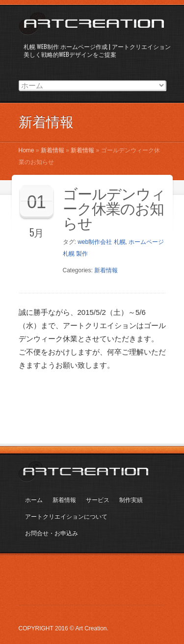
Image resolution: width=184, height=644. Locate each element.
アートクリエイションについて (66, 517)
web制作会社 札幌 (101, 242)
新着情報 (53, 150)
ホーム (34, 500)
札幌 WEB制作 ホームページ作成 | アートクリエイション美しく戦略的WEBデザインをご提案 (97, 50)
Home (26, 150)
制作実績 (131, 500)
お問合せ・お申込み (52, 533)
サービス (98, 500)
